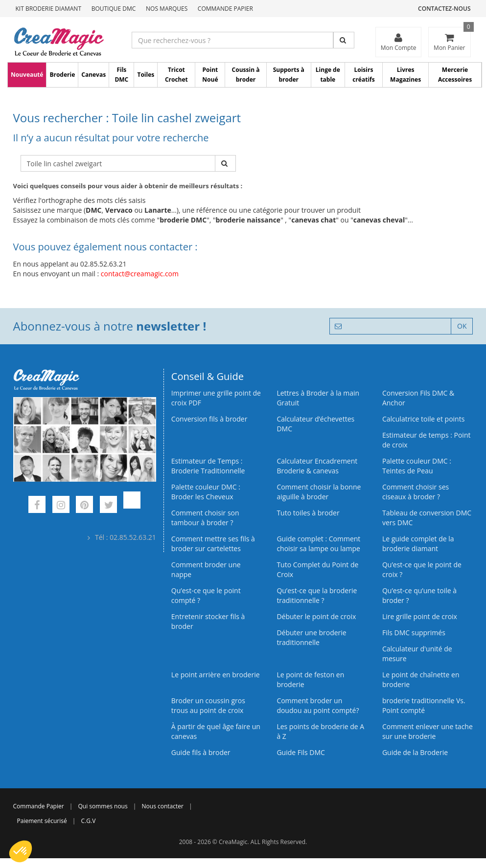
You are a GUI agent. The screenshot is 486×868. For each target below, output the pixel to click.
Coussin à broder (246, 75)
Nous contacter (163, 806)
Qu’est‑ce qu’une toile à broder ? (419, 595)
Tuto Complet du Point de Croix (317, 569)
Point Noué (210, 75)
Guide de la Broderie (415, 752)
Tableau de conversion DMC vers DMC (427, 518)
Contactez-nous (444, 9)
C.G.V (89, 821)
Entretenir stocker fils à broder (208, 621)
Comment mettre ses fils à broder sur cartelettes (213, 544)
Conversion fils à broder (209, 419)
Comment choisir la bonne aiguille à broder (319, 492)
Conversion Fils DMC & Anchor (418, 398)
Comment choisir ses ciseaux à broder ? (416, 492)
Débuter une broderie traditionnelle (311, 637)
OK (462, 326)
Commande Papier (225, 9)
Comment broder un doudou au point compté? (318, 705)
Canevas (93, 75)
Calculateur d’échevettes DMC (315, 424)
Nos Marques (167, 9)
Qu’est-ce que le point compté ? (206, 595)
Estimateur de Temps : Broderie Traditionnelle (208, 466)
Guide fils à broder (201, 752)
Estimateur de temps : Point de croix (427, 440)
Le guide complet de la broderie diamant (418, 544)
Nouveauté (27, 75)
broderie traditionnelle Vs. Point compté (424, 705)
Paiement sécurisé (42, 821)
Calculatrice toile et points (423, 419)
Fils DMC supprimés (414, 633)
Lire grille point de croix (420, 616)
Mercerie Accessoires (455, 75)
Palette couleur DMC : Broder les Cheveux (206, 492)
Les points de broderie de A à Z (320, 731)
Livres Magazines (405, 75)
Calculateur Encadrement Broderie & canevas (317, 466)
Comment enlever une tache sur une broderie (428, 731)
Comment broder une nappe (206, 569)
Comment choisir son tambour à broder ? (205, 518)
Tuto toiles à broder (308, 513)
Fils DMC (121, 75)
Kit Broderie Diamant (49, 9)
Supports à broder (289, 75)
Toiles (146, 75)
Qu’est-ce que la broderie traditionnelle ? (317, 595)
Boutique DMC (114, 9)
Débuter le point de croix (316, 616)
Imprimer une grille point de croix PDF (216, 398)
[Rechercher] (344, 40)
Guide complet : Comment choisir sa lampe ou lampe (318, 544)
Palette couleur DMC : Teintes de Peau (417, 466)
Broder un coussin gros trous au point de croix (208, 705)
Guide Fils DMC (301, 752)
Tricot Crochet (176, 75)
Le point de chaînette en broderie (421, 679)
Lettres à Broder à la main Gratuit (318, 398)
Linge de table (328, 75)
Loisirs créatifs (363, 75)
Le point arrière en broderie (216, 675)
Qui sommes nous (103, 806)
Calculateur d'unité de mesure (417, 654)
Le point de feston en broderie (310, 679)
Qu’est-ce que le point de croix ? (422, 569)
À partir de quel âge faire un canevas (216, 731)
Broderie (62, 75)
